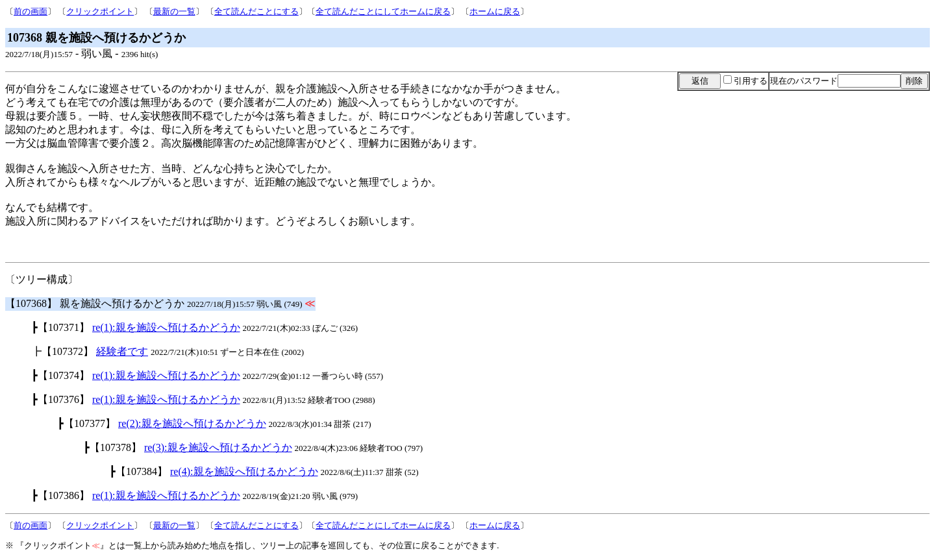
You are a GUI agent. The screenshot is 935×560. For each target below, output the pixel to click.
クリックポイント (100, 11)
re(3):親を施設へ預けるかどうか (218, 447)
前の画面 (31, 11)
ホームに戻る (495, 11)
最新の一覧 (174, 11)
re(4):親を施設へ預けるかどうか (244, 471)
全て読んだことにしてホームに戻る (383, 11)
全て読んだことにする (256, 11)
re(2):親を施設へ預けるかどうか (192, 423)
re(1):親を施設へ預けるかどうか (166, 327)
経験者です (122, 351)
